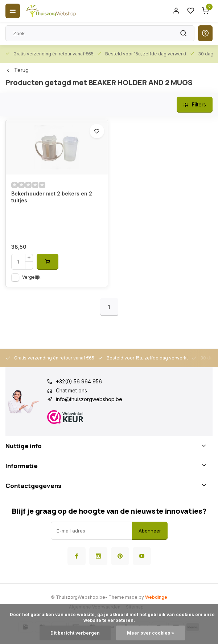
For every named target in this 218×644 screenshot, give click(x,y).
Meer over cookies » (151, 633)
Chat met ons (71, 390)
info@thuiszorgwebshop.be (89, 399)
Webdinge (156, 597)
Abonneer (150, 531)
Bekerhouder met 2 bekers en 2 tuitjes (52, 197)
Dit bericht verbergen (75, 633)
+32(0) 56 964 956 (79, 381)
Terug (17, 70)
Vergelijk (31, 277)
